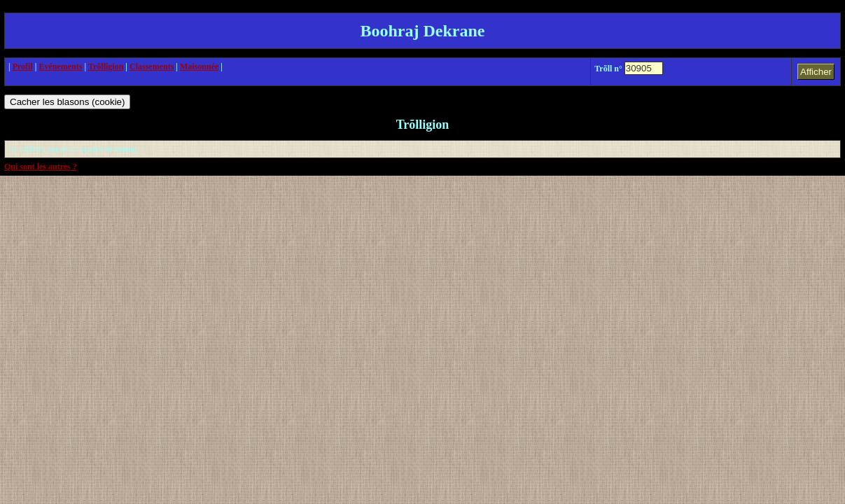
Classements (152, 66)
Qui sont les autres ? (41, 167)
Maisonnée (199, 66)
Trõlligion (106, 66)
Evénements (60, 66)
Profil (23, 66)
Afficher (816, 72)
